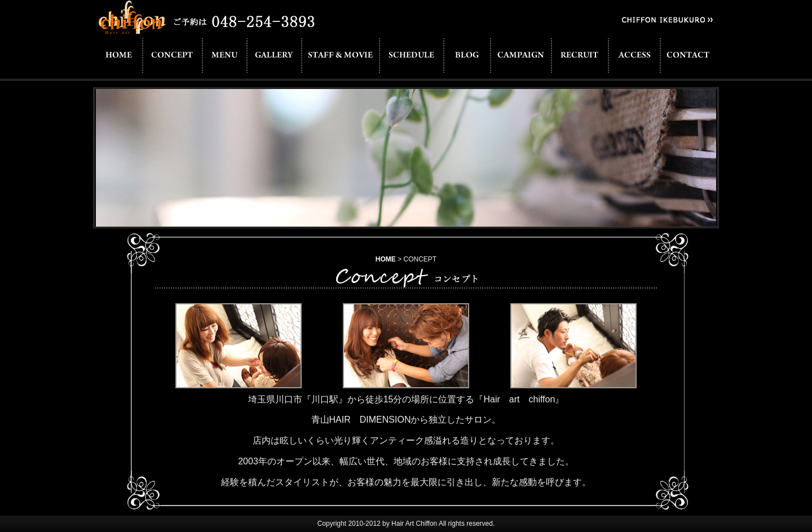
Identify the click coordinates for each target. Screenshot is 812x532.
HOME (386, 259)
